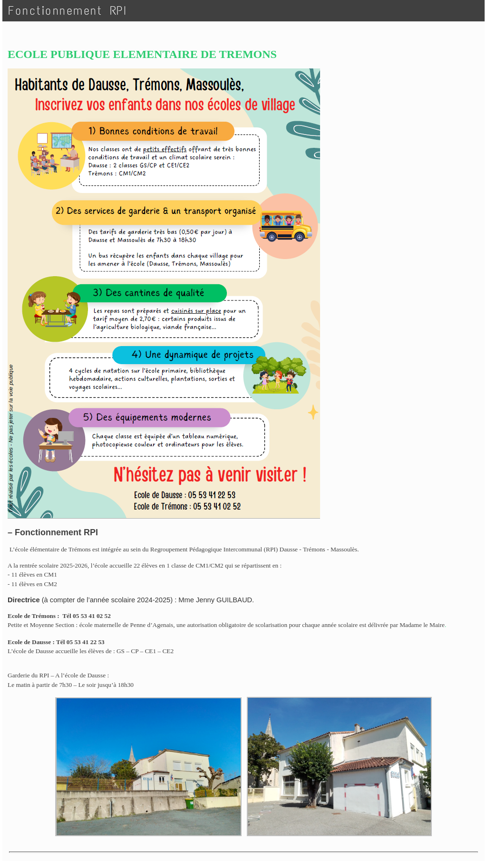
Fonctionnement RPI (68, 11)
